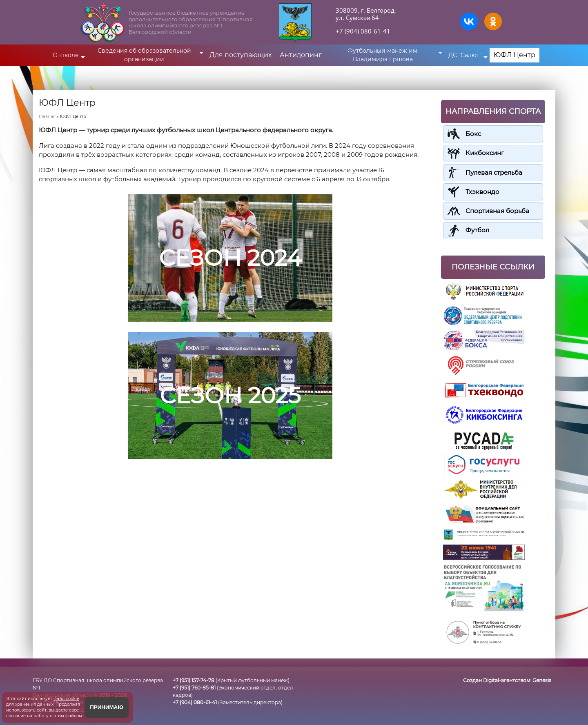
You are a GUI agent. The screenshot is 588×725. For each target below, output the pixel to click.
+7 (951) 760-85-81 (194, 687)
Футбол (477, 230)
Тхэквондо (482, 191)
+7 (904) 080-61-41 (363, 31)
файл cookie (66, 699)
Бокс (473, 134)
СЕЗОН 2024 (230, 257)
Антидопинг (301, 55)
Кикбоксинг (485, 153)
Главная (47, 117)
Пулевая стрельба (494, 172)
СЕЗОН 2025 (230, 395)
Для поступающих (241, 55)
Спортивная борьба (497, 210)
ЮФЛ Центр (514, 55)
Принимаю (107, 707)
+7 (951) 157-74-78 (194, 679)
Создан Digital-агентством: (507, 679)
